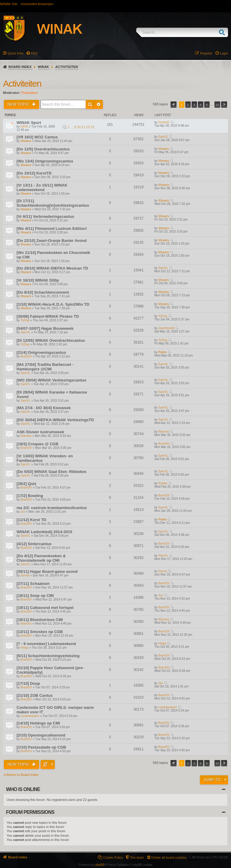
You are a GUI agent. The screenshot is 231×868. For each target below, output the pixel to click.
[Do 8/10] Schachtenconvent (43, 292)
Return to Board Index (23, 775)
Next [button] (224, 105)
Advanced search (99, 104)
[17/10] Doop (28, 683)
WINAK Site (9, 4)
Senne (25, 575)
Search (223, 32)
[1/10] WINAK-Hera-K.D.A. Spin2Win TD (53, 304)
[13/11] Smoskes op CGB (40, 632)
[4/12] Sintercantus (34, 544)
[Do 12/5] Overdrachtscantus (43, 149)
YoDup (25, 320)
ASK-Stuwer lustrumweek (40, 432)
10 (79, 127)
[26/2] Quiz (26, 484)
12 (88, 127)
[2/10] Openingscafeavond (41, 735)
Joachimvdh (166, 328)
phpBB (100, 865)
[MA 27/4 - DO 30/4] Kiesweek (44, 408)
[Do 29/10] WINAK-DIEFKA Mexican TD (52, 268)
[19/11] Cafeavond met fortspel (45, 608)
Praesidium (30, 93)
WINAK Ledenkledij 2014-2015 (44, 532)
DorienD (164, 122)
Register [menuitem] (206, 53)
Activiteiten (67, 67)
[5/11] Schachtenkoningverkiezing (48, 656)
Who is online (23, 789)
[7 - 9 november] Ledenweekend (46, 644)
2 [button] (188, 105)
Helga (24, 648)
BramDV (26, 356)
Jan (161, 683)
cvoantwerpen (30, 716)
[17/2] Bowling (30, 496)
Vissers (26, 141)
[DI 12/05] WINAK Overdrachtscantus (51, 340)
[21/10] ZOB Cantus (35, 695)
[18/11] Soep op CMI (35, 596)
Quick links (15, 53)
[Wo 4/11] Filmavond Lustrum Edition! (52, 229)
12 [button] (217, 105)
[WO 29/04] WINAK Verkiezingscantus (51, 380)
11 (83, 127)
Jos (23, 512)
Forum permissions (30, 812)
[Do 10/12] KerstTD (34, 173)
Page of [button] (174, 105)
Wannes (26, 436)
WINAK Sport (29, 123)
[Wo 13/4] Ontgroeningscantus (45, 161)
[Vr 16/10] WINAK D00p (38, 280)
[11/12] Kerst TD (31, 520)
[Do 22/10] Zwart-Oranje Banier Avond (52, 241)
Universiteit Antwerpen (37, 4)
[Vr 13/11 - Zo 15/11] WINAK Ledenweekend (42, 187)
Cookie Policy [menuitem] (113, 857)
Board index (20, 67)
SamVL (163, 137)
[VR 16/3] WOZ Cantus (37, 137)
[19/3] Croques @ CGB (37, 444)
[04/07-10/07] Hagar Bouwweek (45, 328)
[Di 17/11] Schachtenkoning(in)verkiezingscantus (53, 203)
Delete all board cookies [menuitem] (169, 857)
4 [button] (201, 105)
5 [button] (207, 105)
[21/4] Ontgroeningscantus (41, 352)
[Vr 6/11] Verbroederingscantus (45, 216)
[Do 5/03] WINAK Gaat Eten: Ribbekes (52, 472)
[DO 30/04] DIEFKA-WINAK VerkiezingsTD (55, 420)
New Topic (19, 104)
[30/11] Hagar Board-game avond (47, 571)
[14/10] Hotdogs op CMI (38, 723)
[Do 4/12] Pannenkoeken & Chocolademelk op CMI (41, 558)
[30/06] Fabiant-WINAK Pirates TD (48, 316)
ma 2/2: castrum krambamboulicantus (52, 508)
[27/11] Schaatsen (33, 584)
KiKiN (24, 127)
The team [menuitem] (137, 857)
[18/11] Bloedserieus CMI (40, 620)
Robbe (163, 483)
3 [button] (194, 105)
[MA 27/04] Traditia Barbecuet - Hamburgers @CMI (45, 367)
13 (92, 127)
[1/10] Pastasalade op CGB (41, 747)
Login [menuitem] (224, 53)
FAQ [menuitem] (34, 53)
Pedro (162, 352)
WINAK (43, 67)
